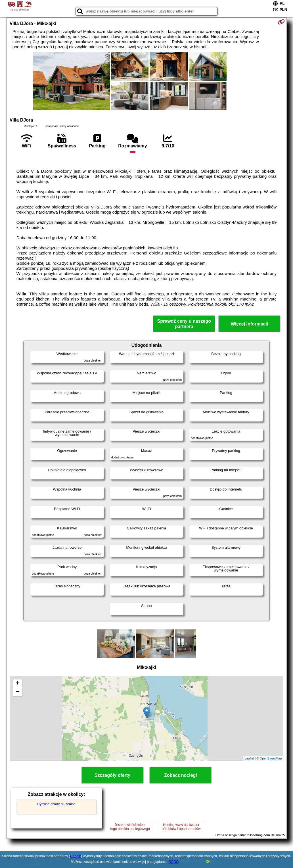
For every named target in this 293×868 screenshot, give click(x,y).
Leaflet (249, 758)
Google (76, 856)
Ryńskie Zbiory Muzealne (56, 804)
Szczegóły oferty (112, 775)
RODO (173, 862)
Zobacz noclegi (181, 775)
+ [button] (18, 684)
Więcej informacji (249, 324)
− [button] (18, 692)
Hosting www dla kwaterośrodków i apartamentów (181, 827)
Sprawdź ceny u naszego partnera (184, 324)
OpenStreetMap (271, 758)
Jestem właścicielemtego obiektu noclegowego (130, 827)
